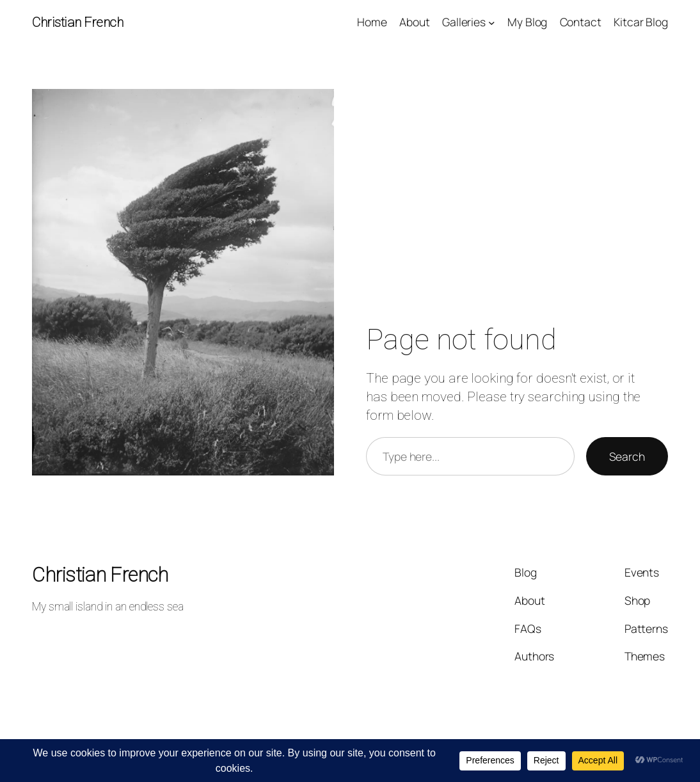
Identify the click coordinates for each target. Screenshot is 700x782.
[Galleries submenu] (492, 22)
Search (627, 456)
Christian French (77, 22)
